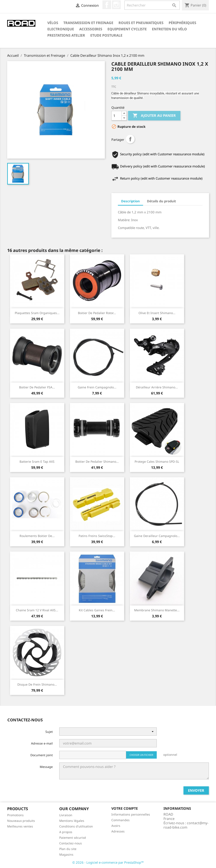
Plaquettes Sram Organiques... (37, 313)
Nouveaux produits (21, 821)
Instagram (116, 5)
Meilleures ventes (20, 826)
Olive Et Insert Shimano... (157, 313)
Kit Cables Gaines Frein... (97, 610)
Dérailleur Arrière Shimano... (157, 387)
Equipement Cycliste (127, 29)
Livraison (66, 815)
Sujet (49, 732)
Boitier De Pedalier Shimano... (97, 462)
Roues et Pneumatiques (141, 23)
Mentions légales (72, 821)
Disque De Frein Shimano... (37, 684)
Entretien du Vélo (169, 29)
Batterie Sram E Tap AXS (37, 462)
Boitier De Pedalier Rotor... (97, 313)
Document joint (42, 755)
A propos (66, 832)
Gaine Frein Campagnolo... (97, 387)
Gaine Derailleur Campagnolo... (157, 536)
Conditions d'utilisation (76, 826)
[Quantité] (117, 116)
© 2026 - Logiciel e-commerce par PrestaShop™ (108, 862)
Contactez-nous (71, 843)
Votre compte (125, 808)
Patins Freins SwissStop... (97, 536)
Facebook (107, 5)
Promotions (15, 815)
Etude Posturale (106, 35)
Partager (130, 139)
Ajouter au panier (154, 116)
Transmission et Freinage (88, 23)
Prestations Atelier (66, 35)
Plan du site (68, 849)
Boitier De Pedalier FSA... (37, 387)
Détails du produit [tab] (162, 201)
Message (46, 767)
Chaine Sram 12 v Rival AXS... (37, 610)
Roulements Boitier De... (37, 536)
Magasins (66, 854)
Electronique (61, 29)
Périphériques (182, 23)
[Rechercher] (152, 5)
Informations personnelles (131, 814)
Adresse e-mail (42, 743)
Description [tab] (130, 201)
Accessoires (91, 29)
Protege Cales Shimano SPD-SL (157, 462)
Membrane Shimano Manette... (157, 610)
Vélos (53, 23)
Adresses (118, 831)
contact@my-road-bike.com (186, 825)
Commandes (120, 820)
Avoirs (116, 826)
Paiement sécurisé (73, 838)
